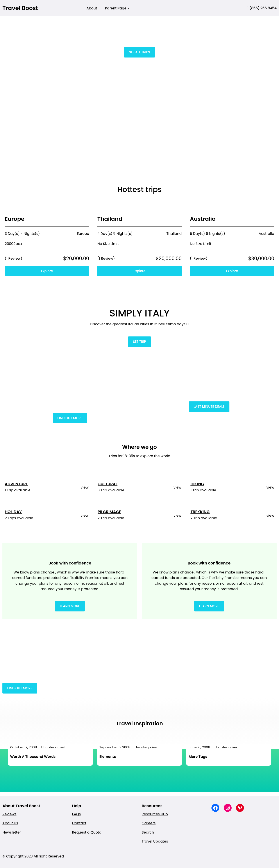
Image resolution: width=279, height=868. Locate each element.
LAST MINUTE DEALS (209, 407)
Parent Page (116, 8)
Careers (149, 823)
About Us (10, 823)
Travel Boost (20, 8)
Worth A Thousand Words (33, 757)
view (85, 487)
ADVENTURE (16, 484)
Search (148, 832)
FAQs (77, 814)
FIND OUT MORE (70, 418)
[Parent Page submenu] (129, 8)
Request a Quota (87, 832)
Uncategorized (53, 747)
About (92, 8)
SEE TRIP (139, 342)
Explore (47, 271)
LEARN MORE (70, 606)
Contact (79, 823)
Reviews (9, 814)
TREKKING (200, 512)
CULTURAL (107, 484)
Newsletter (12, 832)
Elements (108, 757)
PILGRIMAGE (109, 512)
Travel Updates (155, 841)
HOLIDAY (13, 512)
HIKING (197, 484)
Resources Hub (155, 814)
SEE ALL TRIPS (139, 52)
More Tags (198, 757)
